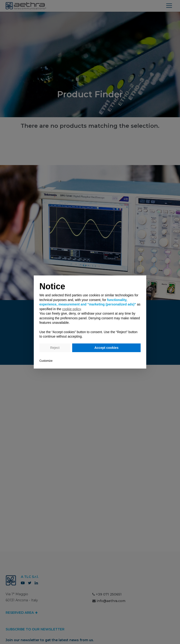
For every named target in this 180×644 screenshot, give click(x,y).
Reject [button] (55, 348)
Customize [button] (46, 361)
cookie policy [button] (71, 309)
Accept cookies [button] (107, 348)
